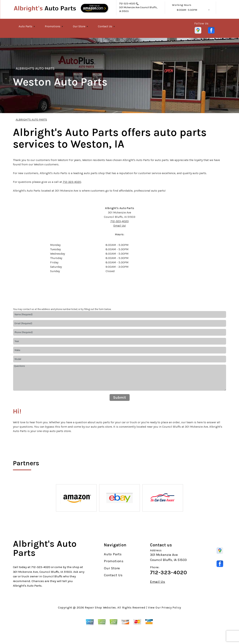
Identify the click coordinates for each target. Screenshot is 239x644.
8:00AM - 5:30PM (187, 10)
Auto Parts (25, 26)
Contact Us (105, 26)
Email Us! (120, 226)
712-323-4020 (127, 4)
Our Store (79, 26)
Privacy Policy (171, 607)
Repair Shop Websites (100, 607)
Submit (120, 397)
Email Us (158, 582)
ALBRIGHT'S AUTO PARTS (35, 69)
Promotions (53, 26)
